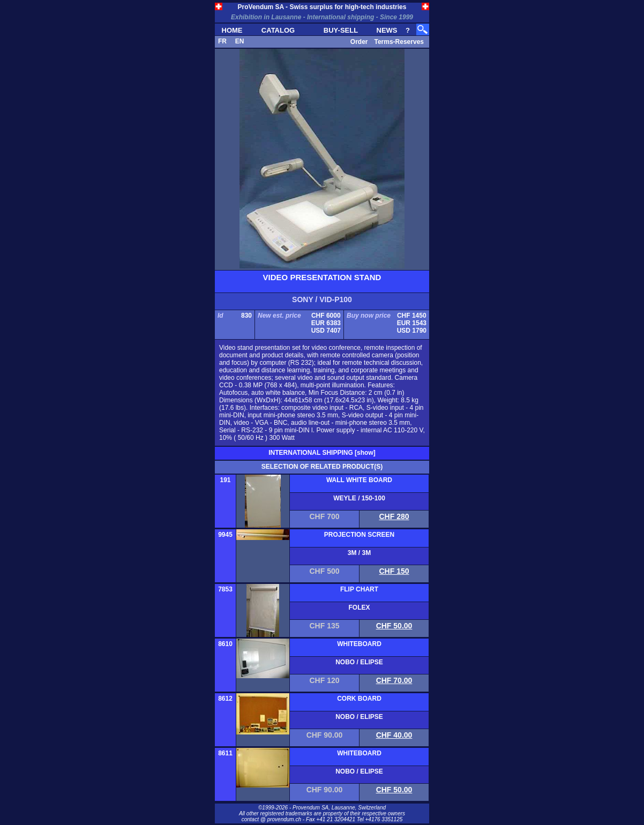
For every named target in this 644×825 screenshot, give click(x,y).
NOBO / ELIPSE (359, 662)
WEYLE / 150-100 (359, 498)
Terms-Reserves (399, 42)
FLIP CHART (359, 589)
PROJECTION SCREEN (359, 535)
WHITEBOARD (359, 644)
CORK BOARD (359, 699)
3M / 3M (359, 553)
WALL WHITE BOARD (359, 480)
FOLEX (359, 607)
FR (222, 41)
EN (240, 41)
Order (359, 42)
